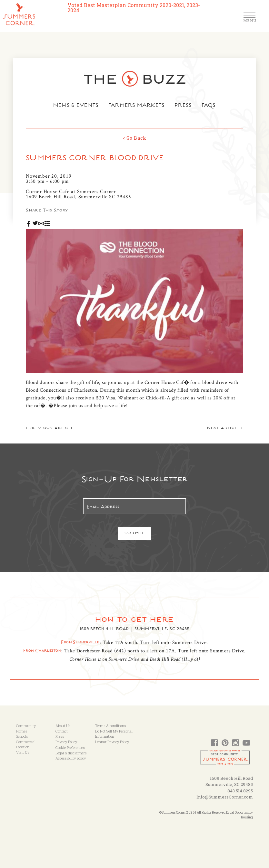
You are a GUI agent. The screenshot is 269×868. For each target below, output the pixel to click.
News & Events (76, 106)
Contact (62, 731)
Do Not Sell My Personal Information (114, 734)
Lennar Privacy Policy (112, 742)
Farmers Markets (137, 106)
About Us (63, 726)
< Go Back (134, 138)
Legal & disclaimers (71, 753)
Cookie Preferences (70, 747)
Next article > (225, 429)
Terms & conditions (111, 726)
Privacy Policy (66, 742)
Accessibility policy (71, 758)
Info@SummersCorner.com (225, 797)
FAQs (209, 106)
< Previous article (50, 429)
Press (183, 106)
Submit (135, 534)
